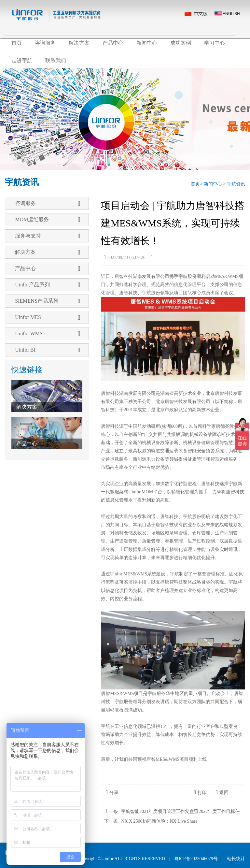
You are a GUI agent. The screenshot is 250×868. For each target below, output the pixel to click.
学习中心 (215, 43)
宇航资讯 (236, 184)
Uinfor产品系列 (48, 285)
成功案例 (181, 43)
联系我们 (56, 60)
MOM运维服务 (48, 220)
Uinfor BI (48, 350)
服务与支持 (48, 236)
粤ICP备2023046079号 (196, 859)
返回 (222, 793)
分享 (112, 793)
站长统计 (236, 859)
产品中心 (113, 43)
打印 (200, 793)
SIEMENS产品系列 (48, 301)
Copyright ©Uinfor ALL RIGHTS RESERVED (121, 859)
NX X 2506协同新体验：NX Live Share (159, 821)
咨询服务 (45, 43)
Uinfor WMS (48, 334)
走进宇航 (22, 60)
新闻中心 (147, 43)
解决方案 (79, 43)
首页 (17, 43)
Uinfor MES (48, 317)
